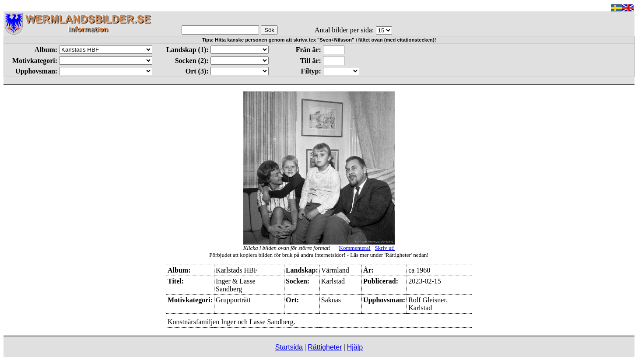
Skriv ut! (385, 248)
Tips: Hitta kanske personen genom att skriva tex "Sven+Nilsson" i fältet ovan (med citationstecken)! (319, 40)
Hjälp (355, 347)
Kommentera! (355, 248)
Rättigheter (325, 347)
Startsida (289, 347)
